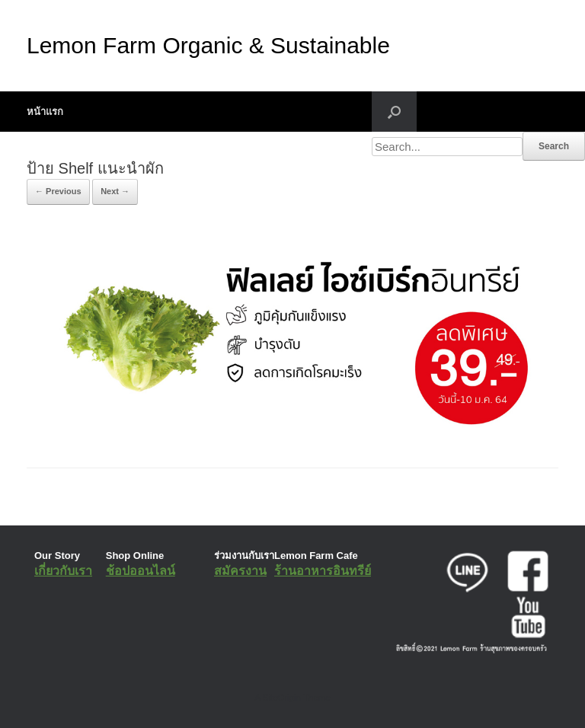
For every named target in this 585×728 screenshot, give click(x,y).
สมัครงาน (240, 571)
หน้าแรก (45, 112)
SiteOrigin (281, 698)
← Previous (58, 191)
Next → (115, 191)
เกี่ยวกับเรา (63, 571)
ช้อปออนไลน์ (141, 571)
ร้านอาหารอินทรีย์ (323, 571)
